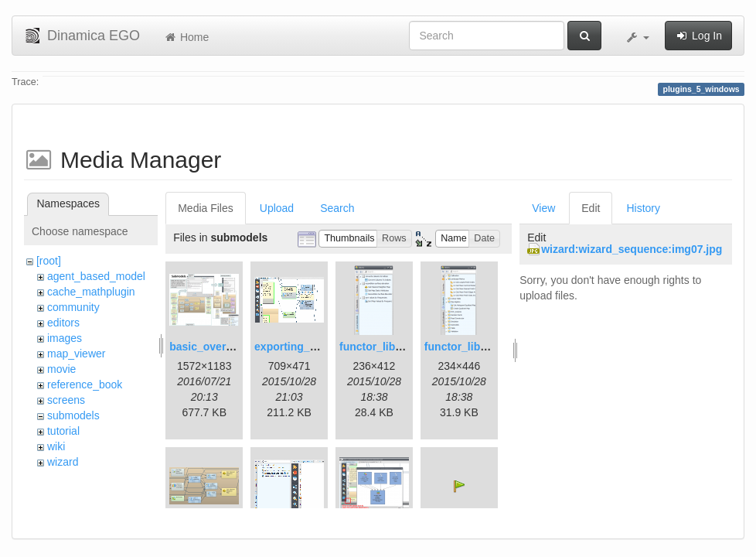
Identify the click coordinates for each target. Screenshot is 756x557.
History (643, 208)
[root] (49, 261)
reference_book (85, 384)
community (73, 307)
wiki (56, 446)
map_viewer (76, 354)
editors (63, 323)
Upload (277, 208)
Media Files (206, 208)
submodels (73, 415)
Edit (591, 208)
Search (337, 208)
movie (61, 369)
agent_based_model (96, 276)
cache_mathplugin (91, 292)
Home (186, 37)
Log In (698, 36)
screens (66, 400)
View (543, 208)
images (65, 338)
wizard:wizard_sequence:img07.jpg (632, 249)
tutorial (63, 431)
